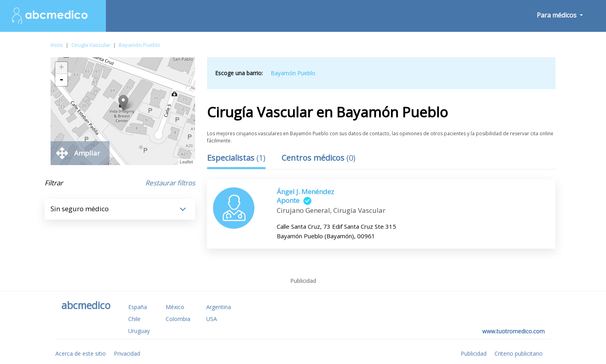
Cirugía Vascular (91, 45)
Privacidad (127, 353)
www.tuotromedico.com (513, 331)
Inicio (57, 45)
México (175, 307)
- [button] (61, 80)
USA (212, 319)
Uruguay (139, 331)
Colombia (178, 319)
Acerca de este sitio (81, 353)
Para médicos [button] (557, 15)
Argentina (219, 307)
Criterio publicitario (519, 353)
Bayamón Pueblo (139, 45)
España (138, 307)
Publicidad (474, 353)
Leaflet (187, 162)
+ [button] (62, 68)
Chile (134, 319)
